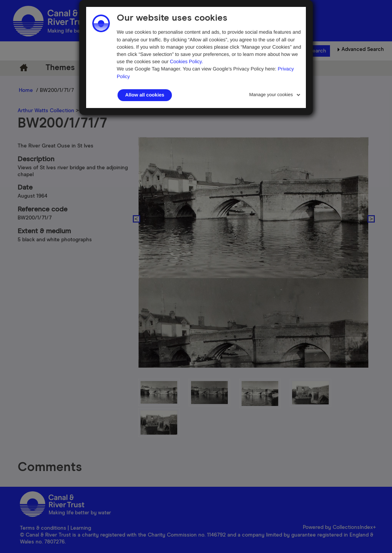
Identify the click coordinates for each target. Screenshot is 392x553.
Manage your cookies (271, 95)
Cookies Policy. (187, 61)
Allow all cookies (145, 95)
